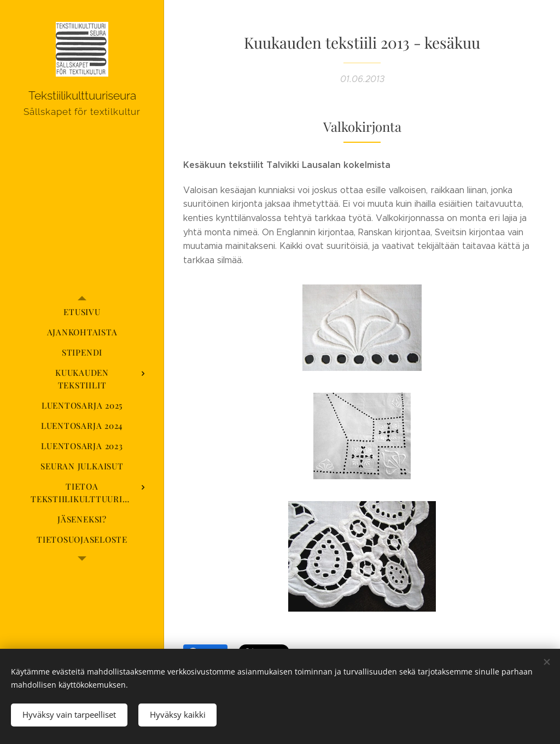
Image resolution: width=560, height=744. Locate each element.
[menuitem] (82, 312)
